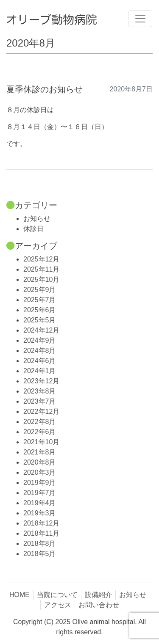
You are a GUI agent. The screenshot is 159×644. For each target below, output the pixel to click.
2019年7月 (40, 493)
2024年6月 (40, 361)
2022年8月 (40, 422)
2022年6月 (40, 432)
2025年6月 (40, 310)
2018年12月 (41, 523)
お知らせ (37, 219)
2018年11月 (41, 533)
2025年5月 (40, 320)
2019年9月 (40, 483)
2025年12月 (41, 259)
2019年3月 (40, 513)
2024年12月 (41, 330)
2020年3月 (40, 472)
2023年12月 (41, 381)
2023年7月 (40, 401)
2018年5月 (40, 554)
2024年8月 (40, 351)
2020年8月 (40, 462)
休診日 (33, 229)
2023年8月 (40, 391)
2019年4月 (40, 503)
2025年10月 (41, 279)
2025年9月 (40, 290)
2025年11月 (41, 269)
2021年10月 (41, 442)
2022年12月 (41, 411)
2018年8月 (40, 544)
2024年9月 (40, 340)
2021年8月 (40, 452)
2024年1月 (40, 371)
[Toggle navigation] (140, 19)
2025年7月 (40, 300)
